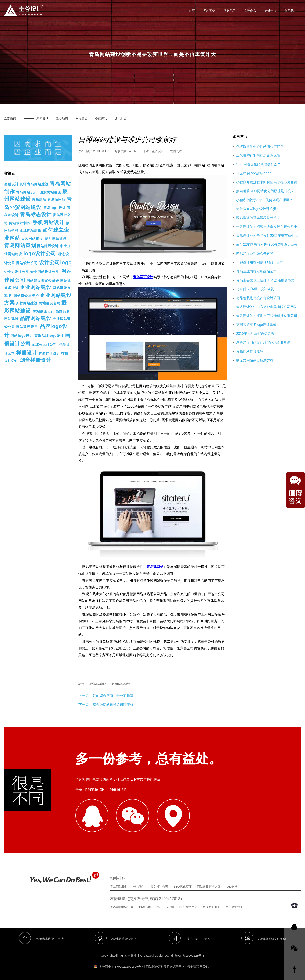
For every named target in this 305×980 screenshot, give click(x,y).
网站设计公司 (27, 263)
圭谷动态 (62, 118)
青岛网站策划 (20, 245)
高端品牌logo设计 (49, 336)
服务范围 (230, 11)
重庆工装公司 (165, 907)
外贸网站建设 (27, 303)
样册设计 (27, 353)
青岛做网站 (56, 200)
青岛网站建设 (38, 184)
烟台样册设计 (36, 360)
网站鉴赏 (81, 118)
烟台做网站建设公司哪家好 (113, 705)
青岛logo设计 (55, 208)
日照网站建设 (32, 239)
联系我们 (291, 11)
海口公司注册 (234, 907)
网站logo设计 (22, 336)
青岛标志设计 (36, 214)
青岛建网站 (155, 567)
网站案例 (209, 11)
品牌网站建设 (36, 318)
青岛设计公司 (159, 887)
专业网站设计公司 (45, 272)
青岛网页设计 (143, 277)
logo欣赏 (232, 887)
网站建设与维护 (26, 296)
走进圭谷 (270, 11)
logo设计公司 (40, 253)
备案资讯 (101, 118)
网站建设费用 (27, 327)
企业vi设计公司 (17, 272)
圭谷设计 (158, 151)
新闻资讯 (42, 118)
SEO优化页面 (183, 887)
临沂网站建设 (56, 239)
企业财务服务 (211, 907)
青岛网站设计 (27, 192)
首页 (192, 11)
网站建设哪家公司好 (43, 281)
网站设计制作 (20, 223)
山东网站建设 (50, 192)
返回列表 (176, 151)
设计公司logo (55, 262)
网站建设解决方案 (209, 887)
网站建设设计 (48, 246)
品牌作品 (250, 11)
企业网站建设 (30, 231)
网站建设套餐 (50, 303)
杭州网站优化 (188, 907)
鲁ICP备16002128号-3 (189, 956)
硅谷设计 (139, 887)
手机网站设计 (49, 222)
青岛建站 (39, 200)
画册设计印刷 (15, 184)
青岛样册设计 (49, 353)
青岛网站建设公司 (122, 907)
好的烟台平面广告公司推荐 (113, 696)
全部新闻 (10, 118)
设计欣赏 (120, 118)
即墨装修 (145, 907)
